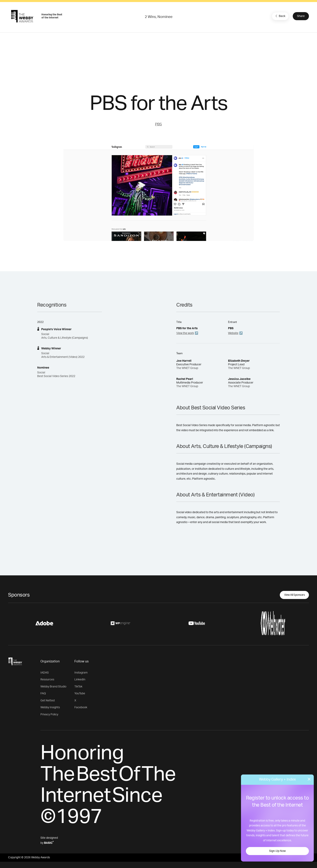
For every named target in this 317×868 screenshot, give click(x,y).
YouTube (80, 694)
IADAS (45, 673)
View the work (185, 333)
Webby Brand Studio (53, 687)
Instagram (81, 673)
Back (280, 16)
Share (301, 16)
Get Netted (48, 701)
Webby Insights (50, 707)
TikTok (78, 687)
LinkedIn (80, 680)
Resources (47, 680)
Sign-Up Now (277, 851)
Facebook (81, 707)
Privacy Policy (49, 715)
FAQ (43, 694)
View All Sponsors (294, 595)
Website (233, 333)
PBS (158, 124)
